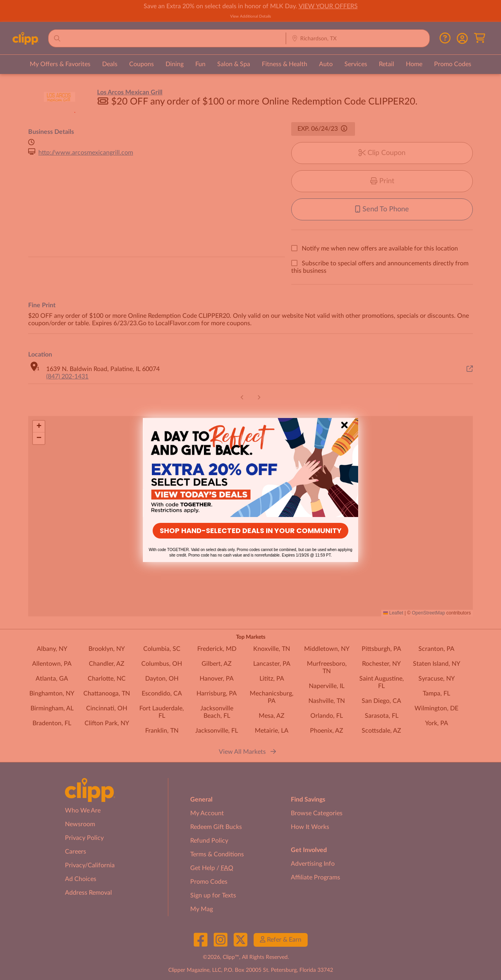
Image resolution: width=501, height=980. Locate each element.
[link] (250, 467)
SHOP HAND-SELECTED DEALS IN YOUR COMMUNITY (251, 531)
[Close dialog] (344, 425)
